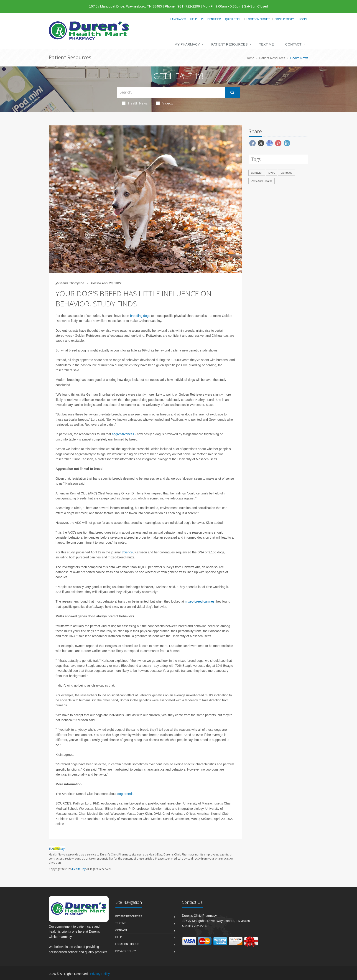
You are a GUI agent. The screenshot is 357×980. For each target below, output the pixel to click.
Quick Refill (234, 19)
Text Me (266, 44)
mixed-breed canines (200, 601)
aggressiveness (123, 434)
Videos (165, 103)
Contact (293, 44)
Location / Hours (258, 19)
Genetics (286, 173)
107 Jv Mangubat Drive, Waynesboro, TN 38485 (125, 6)
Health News (135, 103)
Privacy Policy (126, 951)
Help (194, 19)
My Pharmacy (187, 44)
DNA (272, 173)
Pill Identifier (211, 19)
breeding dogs (140, 316)
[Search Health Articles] (171, 92)
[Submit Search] (232, 92)
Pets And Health (261, 181)
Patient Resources (229, 44)
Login (303, 19)
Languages (178, 19)
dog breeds (125, 794)
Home (250, 58)
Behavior (257, 173)
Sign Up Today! (285, 19)
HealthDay (79, 869)
